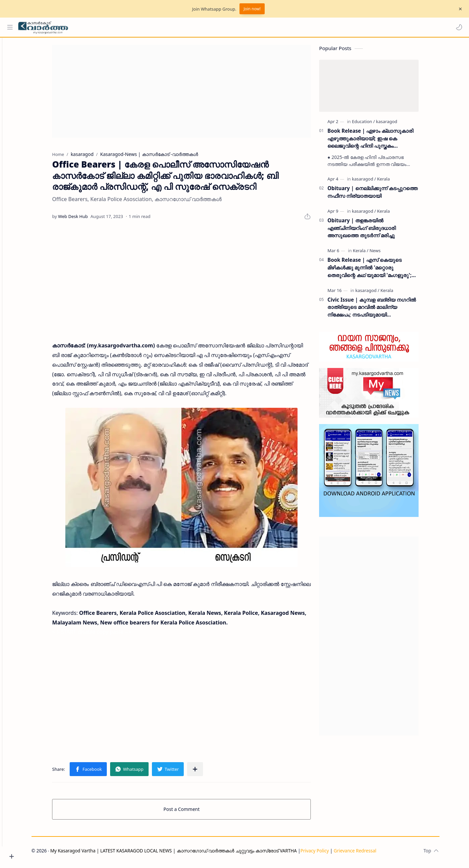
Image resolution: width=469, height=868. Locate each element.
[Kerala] (395, 182)
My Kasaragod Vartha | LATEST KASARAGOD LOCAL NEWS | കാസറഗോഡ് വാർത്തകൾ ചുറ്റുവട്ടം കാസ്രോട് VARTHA (185, 854)
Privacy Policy (326, 854)
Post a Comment (193, 812)
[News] (387, 253)
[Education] (375, 124)
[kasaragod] (398, 124)
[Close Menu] (459, 9)
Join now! (252, 9)
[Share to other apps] (207, 772)
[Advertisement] (193, 94)
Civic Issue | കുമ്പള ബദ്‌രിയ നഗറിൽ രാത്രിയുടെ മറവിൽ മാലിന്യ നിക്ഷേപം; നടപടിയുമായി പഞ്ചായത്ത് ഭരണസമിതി (383, 310)
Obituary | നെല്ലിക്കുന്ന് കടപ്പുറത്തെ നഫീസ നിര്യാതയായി (384, 195)
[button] (457, 27)
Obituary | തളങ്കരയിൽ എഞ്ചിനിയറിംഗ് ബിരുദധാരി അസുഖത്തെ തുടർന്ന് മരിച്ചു (373, 231)
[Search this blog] (138, 27)
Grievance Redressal (367, 854)
